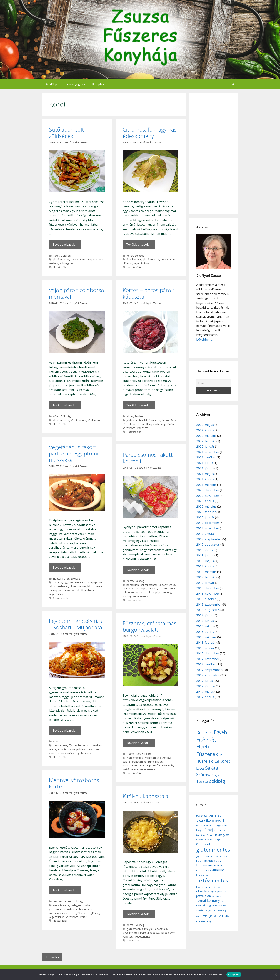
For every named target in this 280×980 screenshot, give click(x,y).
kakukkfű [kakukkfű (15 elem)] (211, 861)
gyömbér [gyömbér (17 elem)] (203, 856)
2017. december (208, 653)
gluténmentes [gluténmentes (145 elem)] (213, 850)
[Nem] (276, 974)
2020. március (206, 506)
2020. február (206, 512)
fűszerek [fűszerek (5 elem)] (200, 840)
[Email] (214, 383)
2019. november (208, 528)
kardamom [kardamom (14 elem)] (203, 865)
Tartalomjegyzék (75, 84)
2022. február (206, 441)
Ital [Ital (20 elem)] (216, 761)
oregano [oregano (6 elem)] (212, 892)
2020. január (205, 517)
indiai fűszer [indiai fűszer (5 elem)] (216, 856)
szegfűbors (78, 913)
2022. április (205, 430)
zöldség (54, 263)
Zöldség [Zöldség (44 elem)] (217, 781)
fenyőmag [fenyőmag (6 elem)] (201, 835)
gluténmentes (61, 259)
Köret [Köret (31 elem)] (225, 761)
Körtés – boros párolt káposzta (148, 293)
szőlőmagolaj (131, 769)
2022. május (205, 425)
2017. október (206, 664)
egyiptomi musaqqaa (76, 582)
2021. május (205, 474)
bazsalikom (133, 585)
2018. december (208, 588)
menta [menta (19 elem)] (216, 886)
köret (74, 420)
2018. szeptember (209, 604)
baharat (58, 582)
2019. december (208, 523)
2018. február (206, 642)
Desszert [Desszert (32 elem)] (205, 732)
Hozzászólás (60, 267)
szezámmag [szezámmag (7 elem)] (202, 910)
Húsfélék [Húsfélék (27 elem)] (204, 761)
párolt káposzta (150, 424)
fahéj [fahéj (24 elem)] (208, 830)
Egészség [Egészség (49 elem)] (206, 739)
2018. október (206, 599)
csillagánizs (77, 905)
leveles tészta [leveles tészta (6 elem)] (203, 887)
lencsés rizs (64, 749)
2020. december (208, 490)
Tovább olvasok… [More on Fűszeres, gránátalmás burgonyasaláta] (139, 743)
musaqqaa (55, 590)
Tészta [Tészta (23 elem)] (202, 781)
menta (82, 420)
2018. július (205, 615)
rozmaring (166, 592)
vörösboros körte (76, 917)
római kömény (65, 753)
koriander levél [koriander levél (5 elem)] (203, 870)
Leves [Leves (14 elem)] (200, 768)
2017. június (205, 686)
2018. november (208, 594)
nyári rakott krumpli (134, 589)
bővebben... (204, 339)
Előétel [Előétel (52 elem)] (204, 746)
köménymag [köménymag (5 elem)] (202, 875)
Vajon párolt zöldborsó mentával (77, 293)
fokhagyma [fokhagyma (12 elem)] (222, 835)
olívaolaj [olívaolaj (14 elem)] (202, 891)
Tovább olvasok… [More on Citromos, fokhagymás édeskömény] (139, 244)
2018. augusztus (208, 610)
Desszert (58, 901)
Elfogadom (234, 974)
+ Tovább (52, 957)
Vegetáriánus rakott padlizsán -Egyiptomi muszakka (73, 453)
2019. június (205, 555)
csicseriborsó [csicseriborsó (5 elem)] (202, 825)
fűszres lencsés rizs (80, 745)
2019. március (206, 572)
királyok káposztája (156, 929)
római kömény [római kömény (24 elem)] (208, 901)
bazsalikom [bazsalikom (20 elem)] (205, 820)
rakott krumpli (150, 592)
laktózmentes (79, 259)
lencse (53, 749)
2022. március (206, 436)
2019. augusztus (208, 544)
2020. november (208, 496)
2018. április (205, 632)
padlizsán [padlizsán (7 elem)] (222, 892)
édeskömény (134, 259)
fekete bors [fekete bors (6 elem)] (219, 830)
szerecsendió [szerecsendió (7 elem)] (219, 906)
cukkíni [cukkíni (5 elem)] (212, 825)
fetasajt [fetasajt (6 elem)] (211, 835)
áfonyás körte (61, 905)
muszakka (69, 590)
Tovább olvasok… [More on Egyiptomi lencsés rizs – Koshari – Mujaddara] (65, 730)
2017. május (205, 691)
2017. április (205, 697)
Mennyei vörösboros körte (74, 783)
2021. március (206, 485)
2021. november (208, 452)
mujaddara (79, 749)
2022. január (205, 446)
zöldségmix (66, 263)
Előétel (57, 579)
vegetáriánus (96, 259)
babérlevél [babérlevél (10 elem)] (202, 816)
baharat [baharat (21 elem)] (215, 815)
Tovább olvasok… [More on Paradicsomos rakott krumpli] (139, 570)
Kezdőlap (51, 84)
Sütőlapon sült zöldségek (66, 133)
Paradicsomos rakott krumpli (148, 458)
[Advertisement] (214, 153)
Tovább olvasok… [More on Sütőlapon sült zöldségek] (65, 244)
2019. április (205, 566)
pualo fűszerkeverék (161, 765)
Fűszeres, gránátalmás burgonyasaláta (149, 626)
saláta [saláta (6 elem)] (224, 901)
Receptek (102, 84)
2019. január (205, 583)
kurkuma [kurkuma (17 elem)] (218, 870)
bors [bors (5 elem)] (217, 821)
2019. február (206, 577)
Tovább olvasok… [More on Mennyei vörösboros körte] (65, 890)
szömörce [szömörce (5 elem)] (214, 910)
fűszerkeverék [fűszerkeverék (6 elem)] (203, 844)
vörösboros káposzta (135, 428)
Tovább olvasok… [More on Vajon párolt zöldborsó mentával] (65, 405)
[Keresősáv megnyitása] (233, 84)
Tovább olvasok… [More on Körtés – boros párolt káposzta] (139, 405)
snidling (127, 596)
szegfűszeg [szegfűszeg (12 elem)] (204, 905)
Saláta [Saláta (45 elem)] (212, 768)
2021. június (205, 468)
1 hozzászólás (61, 598)
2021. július (205, 463)
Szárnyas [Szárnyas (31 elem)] (205, 774)
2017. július (205, 681)
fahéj (88, 905)
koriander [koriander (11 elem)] (217, 865)
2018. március (206, 637)
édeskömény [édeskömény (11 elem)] (204, 921)
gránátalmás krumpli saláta (147, 762)
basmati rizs (60, 745)
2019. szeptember (209, 539)
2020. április (205, 501)
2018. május (205, 626)
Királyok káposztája (145, 796)
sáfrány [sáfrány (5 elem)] (223, 910)
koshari (97, 745)
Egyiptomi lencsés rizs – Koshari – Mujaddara (75, 624)
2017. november (208, 659)
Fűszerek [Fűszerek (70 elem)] (207, 754)
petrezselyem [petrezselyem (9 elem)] (204, 896)
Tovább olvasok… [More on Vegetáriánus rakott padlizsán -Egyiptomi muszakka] (65, 567)
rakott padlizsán (86, 590)
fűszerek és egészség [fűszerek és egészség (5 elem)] (215, 840)
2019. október (206, 534)
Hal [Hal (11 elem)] (221, 755)
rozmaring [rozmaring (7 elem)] (218, 896)
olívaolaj (127, 263)
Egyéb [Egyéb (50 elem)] (220, 732)
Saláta (148, 754)
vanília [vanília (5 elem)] (199, 916)
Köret (56, 256)
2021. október (206, 457)
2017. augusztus (208, 675)
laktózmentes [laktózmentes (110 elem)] (212, 880)
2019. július (205, 550)
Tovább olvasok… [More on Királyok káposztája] (139, 914)
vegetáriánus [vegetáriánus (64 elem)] (216, 915)
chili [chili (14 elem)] (222, 820)
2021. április (205, 479)
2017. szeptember (209, 670)
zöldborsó (94, 420)
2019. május (205, 561)
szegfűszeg (93, 913)
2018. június (205, 621)
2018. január (205, 648)
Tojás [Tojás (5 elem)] (217, 775)
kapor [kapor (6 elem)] (221, 861)
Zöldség (66, 256)
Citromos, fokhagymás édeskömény (150, 133)
